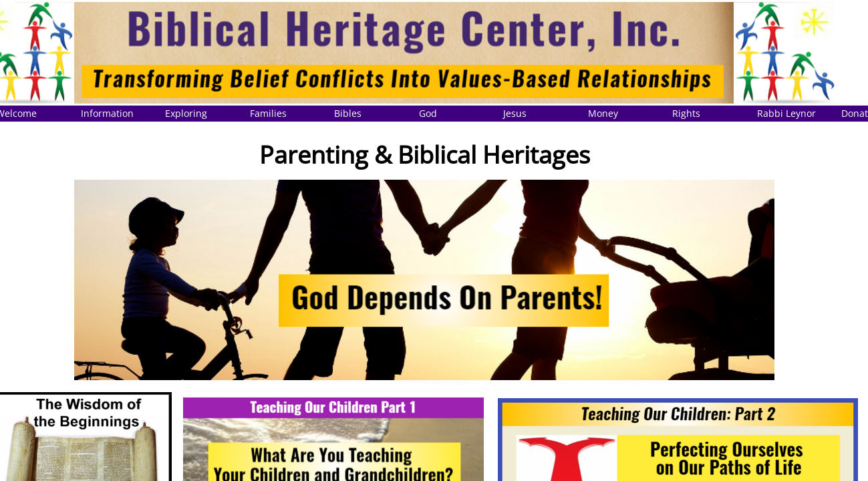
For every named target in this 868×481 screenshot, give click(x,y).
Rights (686, 113)
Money (603, 113)
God (428, 113)
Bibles (348, 113)
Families (268, 113)
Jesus (515, 113)
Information (107, 113)
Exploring (186, 113)
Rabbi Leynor (786, 113)
